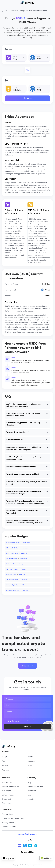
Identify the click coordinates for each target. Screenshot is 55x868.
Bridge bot (6, 799)
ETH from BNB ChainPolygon (17, 548)
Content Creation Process (13, 818)
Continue (27, 98)
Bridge (5, 756)
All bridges (6, 791)
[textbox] (16, 58)
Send (30, 726)
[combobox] (16, 58)
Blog (29, 782)
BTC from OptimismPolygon (16, 585)
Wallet (30, 756)
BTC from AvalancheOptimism (17, 590)
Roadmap (32, 791)
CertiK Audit (7, 803)
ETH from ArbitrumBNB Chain (17, 580)
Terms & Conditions (10, 827)
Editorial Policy (8, 814)
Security (31, 799)
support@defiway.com (28, 834)
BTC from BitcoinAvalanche (16, 559)
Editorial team (8, 795)
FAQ (29, 795)
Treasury (31, 761)
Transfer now (27, 666)
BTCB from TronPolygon (15, 564)
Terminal (5, 770)
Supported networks (10, 787)
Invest (30, 766)
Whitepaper (7, 782)
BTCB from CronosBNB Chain (17, 553)
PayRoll (5, 766)
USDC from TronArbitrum (15, 574)
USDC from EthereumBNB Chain (18, 543)
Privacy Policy (8, 823)
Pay (3, 761)
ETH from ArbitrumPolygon (16, 569)
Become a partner (35, 787)
